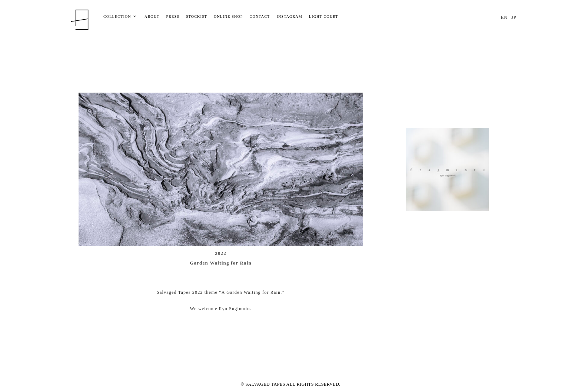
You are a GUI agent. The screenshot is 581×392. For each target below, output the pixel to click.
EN (504, 17)
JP (514, 17)
